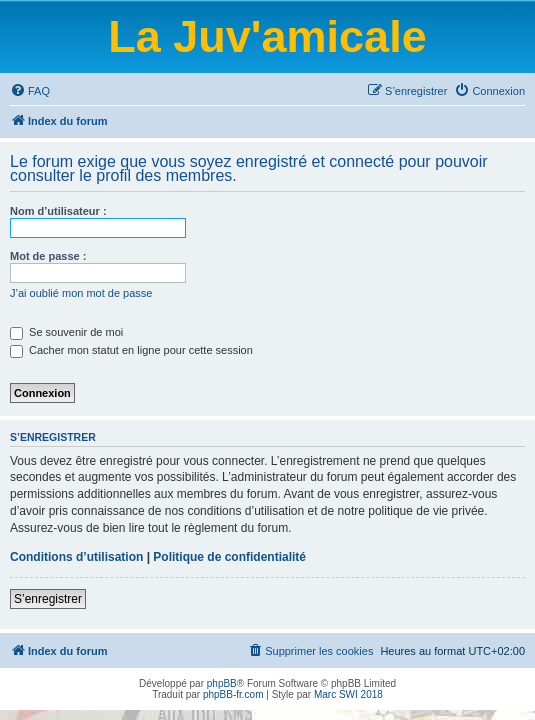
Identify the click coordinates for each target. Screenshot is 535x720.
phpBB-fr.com (233, 694)
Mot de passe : (48, 256)
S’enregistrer (48, 599)
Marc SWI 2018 (348, 694)
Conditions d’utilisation (76, 557)
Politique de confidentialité (229, 557)
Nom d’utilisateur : (58, 211)
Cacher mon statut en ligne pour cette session (131, 350)
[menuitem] (30, 91)
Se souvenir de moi (66, 332)
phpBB (222, 683)
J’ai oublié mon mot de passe (81, 293)
